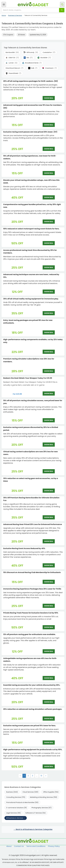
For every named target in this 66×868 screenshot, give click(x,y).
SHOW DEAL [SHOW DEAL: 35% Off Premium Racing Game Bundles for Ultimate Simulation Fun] (49, 517)
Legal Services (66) (13, 813)
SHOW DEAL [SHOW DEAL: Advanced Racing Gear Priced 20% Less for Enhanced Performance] (49, 541)
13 (41, 776)
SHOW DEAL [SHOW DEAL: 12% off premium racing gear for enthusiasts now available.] (49, 651)
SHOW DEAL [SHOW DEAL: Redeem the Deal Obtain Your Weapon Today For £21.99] (49, 393)
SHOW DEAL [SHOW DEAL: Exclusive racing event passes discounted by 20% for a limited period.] (49, 445)
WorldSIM (44, 58)
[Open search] (62, 4)
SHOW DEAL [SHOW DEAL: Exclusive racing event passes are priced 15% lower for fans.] (49, 743)
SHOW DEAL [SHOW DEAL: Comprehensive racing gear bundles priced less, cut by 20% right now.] (49, 222)
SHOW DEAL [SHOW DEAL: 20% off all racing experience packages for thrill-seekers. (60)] (49, 98)
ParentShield (13, 73)
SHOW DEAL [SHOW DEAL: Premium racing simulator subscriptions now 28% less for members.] (49, 371)
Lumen (11, 63)
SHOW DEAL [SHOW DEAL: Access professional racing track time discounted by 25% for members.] (49, 267)
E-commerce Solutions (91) (16, 808)
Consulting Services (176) (16, 797)
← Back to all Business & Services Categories (33, 829)
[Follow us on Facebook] (28, 851)
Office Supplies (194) (51, 792)
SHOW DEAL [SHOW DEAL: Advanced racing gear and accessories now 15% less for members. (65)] (49, 125)
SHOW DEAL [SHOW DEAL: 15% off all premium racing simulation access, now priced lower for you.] (49, 420)
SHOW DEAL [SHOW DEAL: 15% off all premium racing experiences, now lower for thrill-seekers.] (49, 173)
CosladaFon (49, 52)
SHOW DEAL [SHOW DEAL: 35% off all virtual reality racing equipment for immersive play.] (49, 313)
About (9, 846)
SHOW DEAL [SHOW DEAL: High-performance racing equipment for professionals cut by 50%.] (49, 766)
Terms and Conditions (36, 846)
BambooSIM (12, 52)
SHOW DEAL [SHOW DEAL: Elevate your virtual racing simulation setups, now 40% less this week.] (49, 197)
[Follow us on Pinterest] (38, 851)
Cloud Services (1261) (31, 792)
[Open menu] (4, 4)
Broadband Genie (32, 63)
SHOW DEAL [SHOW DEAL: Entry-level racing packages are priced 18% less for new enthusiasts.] (49, 332)
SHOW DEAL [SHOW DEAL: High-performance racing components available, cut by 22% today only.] (49, 352)
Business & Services (15, 15)
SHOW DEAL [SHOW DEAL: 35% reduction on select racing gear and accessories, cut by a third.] (49, 491)
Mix (28, 58)
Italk (33, 68)
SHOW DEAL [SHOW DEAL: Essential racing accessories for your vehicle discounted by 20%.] (49, 702)
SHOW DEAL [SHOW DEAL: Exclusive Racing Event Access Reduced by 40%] (49, 565)
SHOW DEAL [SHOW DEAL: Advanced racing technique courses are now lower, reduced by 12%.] (49, 292)
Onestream (49, 68)
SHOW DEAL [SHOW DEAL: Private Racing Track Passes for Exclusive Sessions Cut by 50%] (49, 627)
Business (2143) (12, 792)
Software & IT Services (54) (35, 813)
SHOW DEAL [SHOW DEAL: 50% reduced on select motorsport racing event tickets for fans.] (49, 243)
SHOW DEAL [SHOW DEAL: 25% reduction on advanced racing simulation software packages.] (49, 719)
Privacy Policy (54, 846)
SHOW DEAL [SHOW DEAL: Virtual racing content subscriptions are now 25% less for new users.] (49, 471)
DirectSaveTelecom (14, 68)
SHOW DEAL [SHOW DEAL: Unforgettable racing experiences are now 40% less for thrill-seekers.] (49, 678)
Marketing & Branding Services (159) (44, 797)
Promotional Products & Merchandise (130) (22, 802)
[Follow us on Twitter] (33, 851)
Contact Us (19, 846)
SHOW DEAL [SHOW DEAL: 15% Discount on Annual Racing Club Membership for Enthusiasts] (49, 582)
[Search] (62, 10)
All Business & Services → (16, 818)
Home (4, 15)
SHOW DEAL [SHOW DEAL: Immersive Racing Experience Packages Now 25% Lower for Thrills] (49, 606)
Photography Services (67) (41, 808)
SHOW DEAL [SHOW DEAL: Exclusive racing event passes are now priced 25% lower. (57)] (49, 149)
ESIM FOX (12, 58)
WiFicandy (31, 52)
